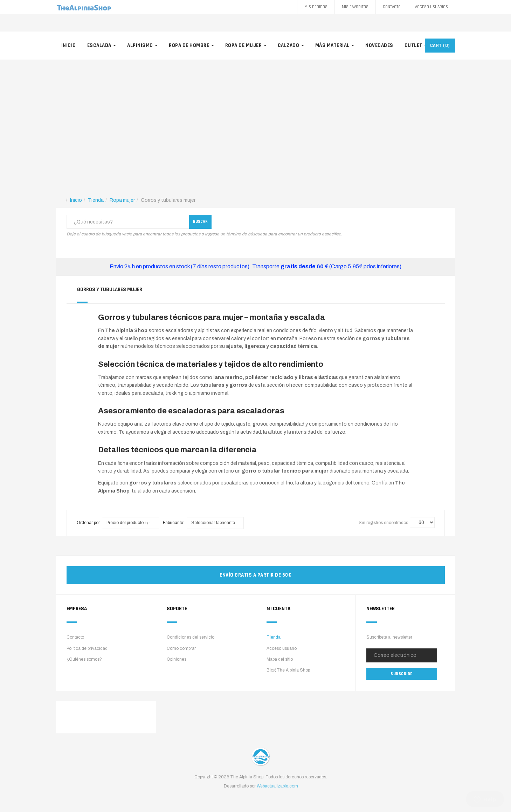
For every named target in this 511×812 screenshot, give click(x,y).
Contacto (392, 7)
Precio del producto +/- (128, 523)
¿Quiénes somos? (84, 659)
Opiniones (177, 659)
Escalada (102, 45)
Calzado (291, 45)
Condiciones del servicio (191, 637)
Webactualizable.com (277, 786)
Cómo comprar (181, 648)
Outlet (416, 45)
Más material (335, 45)
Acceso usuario (282, 648)
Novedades (379, 45)
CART (440, 46)
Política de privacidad (87, 648)
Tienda (274, 637)
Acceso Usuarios (431, 7)
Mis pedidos (316, 7)
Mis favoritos (355, 7)
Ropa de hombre (191, 45)
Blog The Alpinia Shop (288, 670)
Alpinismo (142, 45)
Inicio (69, 45)
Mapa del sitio (280, 659)
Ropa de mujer (246, 45)
